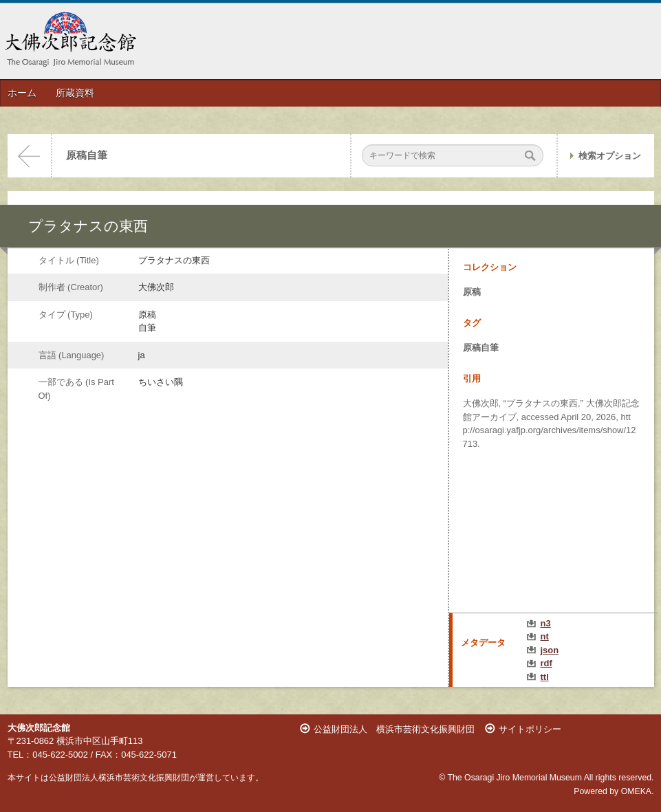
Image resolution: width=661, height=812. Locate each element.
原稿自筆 (87, 155)
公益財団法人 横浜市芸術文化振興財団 (394, 729)
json (550, 650)
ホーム (22, 93)
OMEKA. (638, 791)
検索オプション (610, 156)
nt (545, 636)
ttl (545, 677)
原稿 (472, 292)
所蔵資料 (75, 93)
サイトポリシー (530, 729)
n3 (546, 623)
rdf (546, 663)
